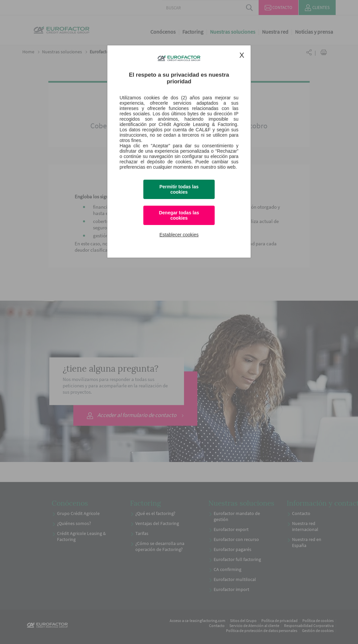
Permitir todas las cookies (179, 189)
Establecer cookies (179, 235)
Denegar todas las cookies (179, 215)
